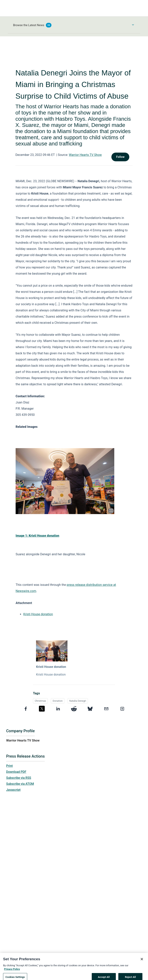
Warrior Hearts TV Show (85, 155)
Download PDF (16, 772)
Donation (58, 701)
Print (9, 766)
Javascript (13, 790)
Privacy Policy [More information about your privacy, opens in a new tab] (12, 972)
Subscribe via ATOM (20, 784)
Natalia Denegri (78, 701)
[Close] (142, 962)
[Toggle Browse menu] (133, 25)
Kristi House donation (38, 614)
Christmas (40, 701)
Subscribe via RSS (19, 778)
